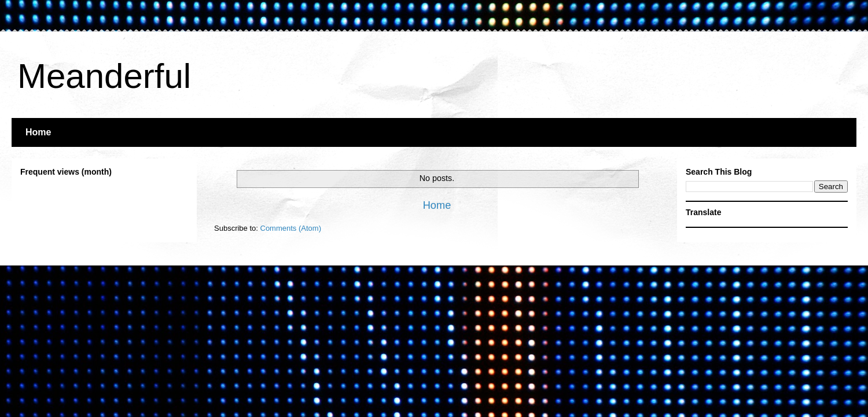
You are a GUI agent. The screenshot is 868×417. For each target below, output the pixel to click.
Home (38, 132)
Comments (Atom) (291, 228)
